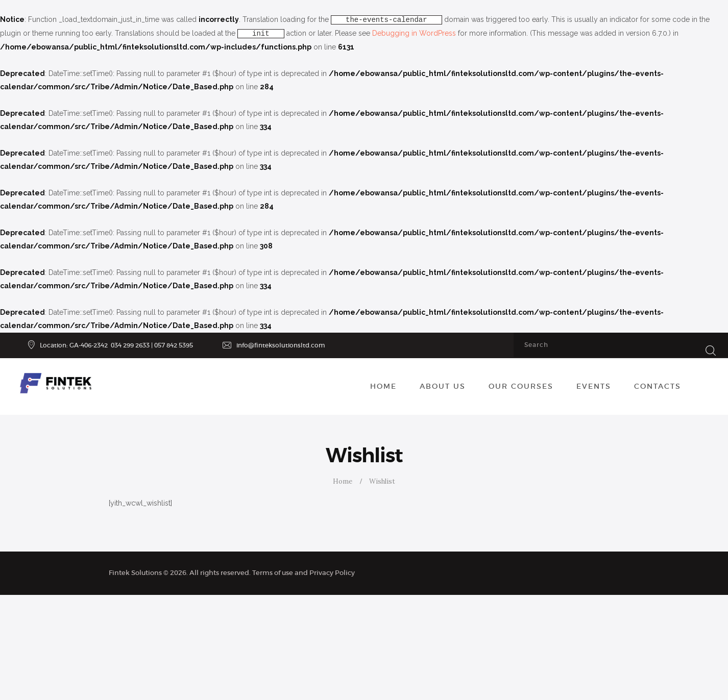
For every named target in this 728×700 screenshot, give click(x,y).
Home (343, 481)
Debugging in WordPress (414, 33)
